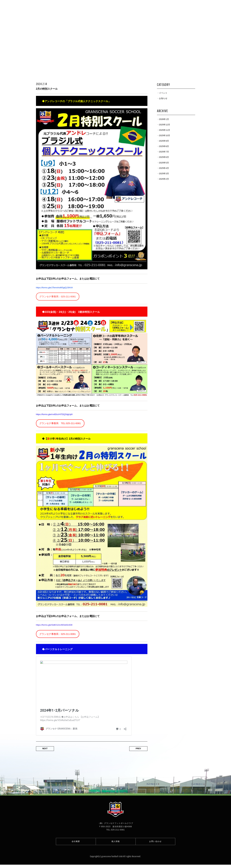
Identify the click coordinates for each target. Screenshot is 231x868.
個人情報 (116, 844)
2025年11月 (165, 130)
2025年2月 (164, 179)
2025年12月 (165, 125)
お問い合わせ (155, 844)
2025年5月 (164, 163)
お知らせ (163, 98)
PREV (136, 750)
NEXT (47, 750)
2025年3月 (164, 174)
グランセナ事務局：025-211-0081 (59, 297)
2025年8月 (164, 146)
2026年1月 (164, 119)
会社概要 (76, 844)
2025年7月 (164, 152)
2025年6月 (164, 157)
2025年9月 (164, 141)
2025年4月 (164, 168)
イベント (163, 93)
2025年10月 (165, 135)
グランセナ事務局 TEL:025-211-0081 (61, 424)
